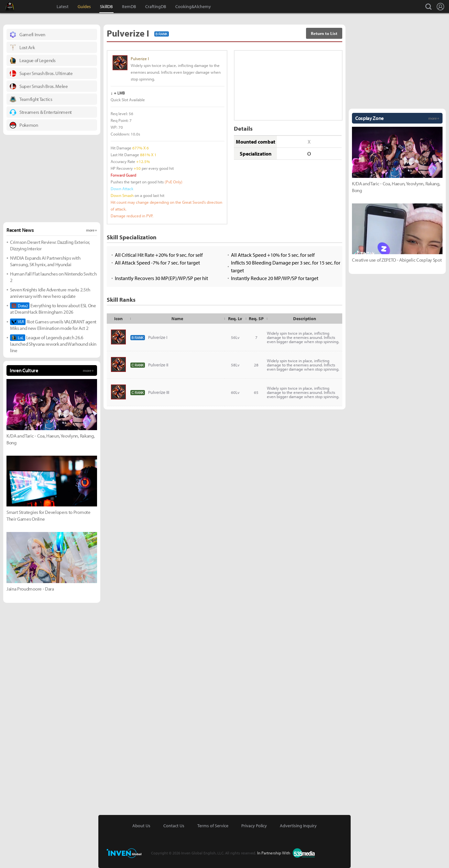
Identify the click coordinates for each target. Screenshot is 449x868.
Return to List (324, 33)
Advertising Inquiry (298, 826)
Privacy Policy (254, 826)
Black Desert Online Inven (16, 6)
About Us (141, 826)
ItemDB (129, 6)
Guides (84, 6)
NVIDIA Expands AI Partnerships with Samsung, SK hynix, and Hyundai (45, 261)
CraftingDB (156, 6)
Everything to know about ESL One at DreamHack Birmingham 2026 (53, 309)
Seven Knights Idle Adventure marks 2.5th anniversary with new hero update (50, 293)
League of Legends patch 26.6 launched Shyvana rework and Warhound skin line (53, 344)
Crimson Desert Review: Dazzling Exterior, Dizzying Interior (50, 245)
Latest (63, 6)
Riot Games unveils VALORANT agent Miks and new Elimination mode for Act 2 (53, 325)
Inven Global (34, 6)
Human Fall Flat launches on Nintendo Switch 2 (53, 277)
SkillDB (106, 6)
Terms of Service (213, 826)
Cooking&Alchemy (193, 6)
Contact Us (174, 826)
